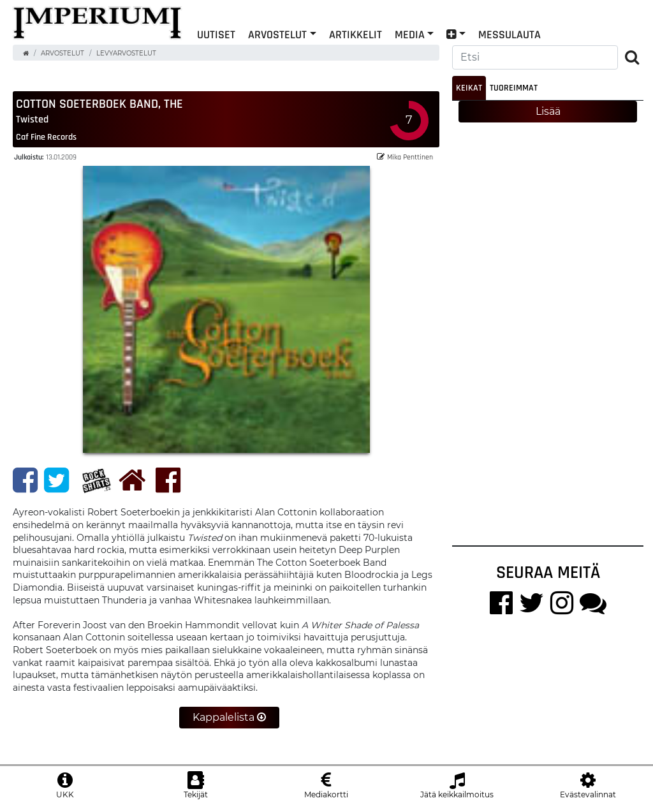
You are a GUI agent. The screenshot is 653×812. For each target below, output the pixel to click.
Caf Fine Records (46, 137)
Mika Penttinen (405, 157)
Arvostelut (277, 34)
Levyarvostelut (126, 53)
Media (410, 34)
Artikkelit (356, 34)
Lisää (548, 111)
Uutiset (216, 34)
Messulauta (510, 34)
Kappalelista (229, 718)
